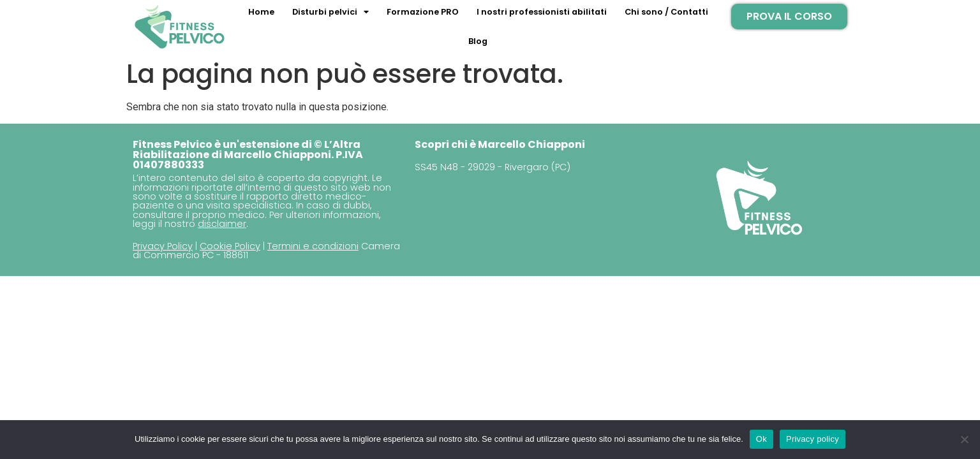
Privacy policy (813, 439)
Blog (478, 41)
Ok (761, 439)
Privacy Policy (163, 246)
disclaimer (222, 224)
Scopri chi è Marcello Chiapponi (500, 144)
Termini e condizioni (313, 246)
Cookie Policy (230, 246)
